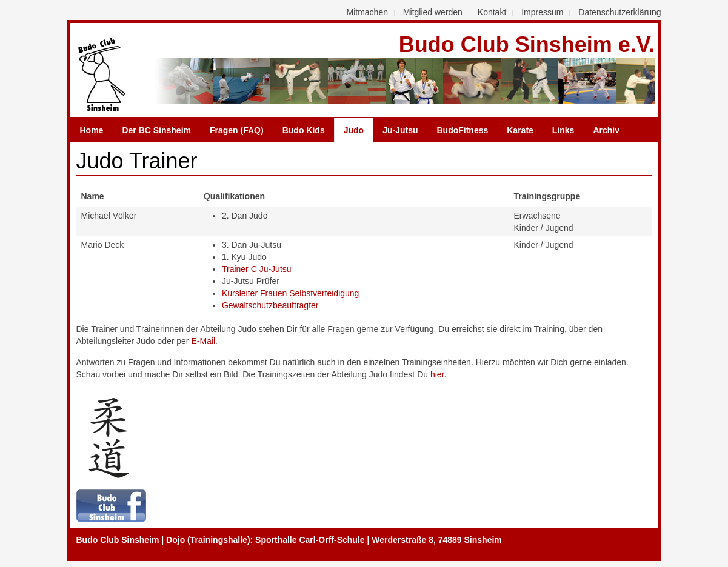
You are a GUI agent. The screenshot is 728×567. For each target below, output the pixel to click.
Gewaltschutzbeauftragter (270, 305)
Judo (354, 130)
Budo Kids (304, 130)
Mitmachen (367, 12)
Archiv (606, 130)
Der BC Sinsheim (156, 130)
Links (563, 130)
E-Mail (203, 341)
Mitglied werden (433, 12)
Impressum (542, 12)
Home (92, 130)
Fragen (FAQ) (237, 130)
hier (437, 374)
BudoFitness (462, 130)
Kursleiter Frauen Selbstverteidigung (290, 293)
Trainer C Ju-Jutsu (257, 269)
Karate (520, 130)
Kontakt (492, 12)
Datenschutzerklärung (619, 12)
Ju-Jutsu (400, 130)
